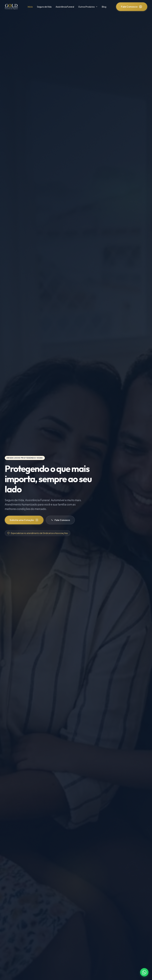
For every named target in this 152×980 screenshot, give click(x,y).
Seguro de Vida (44, 7)
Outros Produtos (88, 7)
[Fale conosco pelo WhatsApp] (144, 972)
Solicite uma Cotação (25, 520)
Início (30, 7)
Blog (104, 7)
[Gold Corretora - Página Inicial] (11, 7)
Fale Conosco (132, 7)
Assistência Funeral (65, 7)
